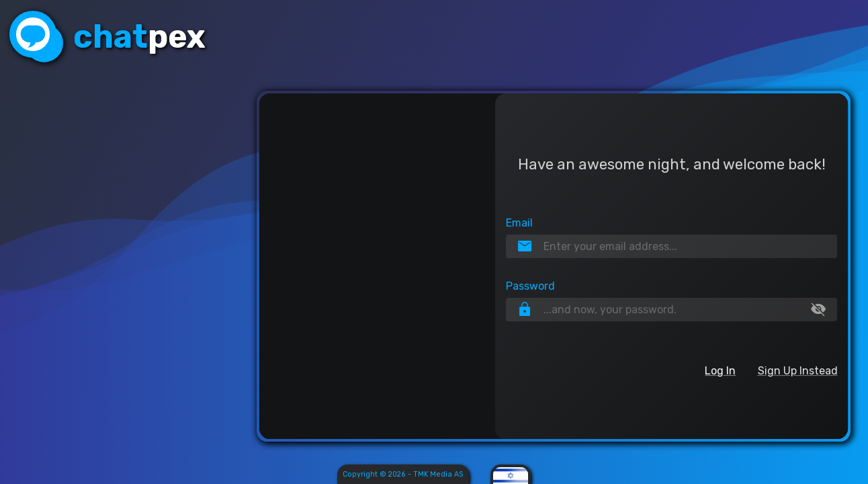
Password (529, 287)
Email (518, 222)
